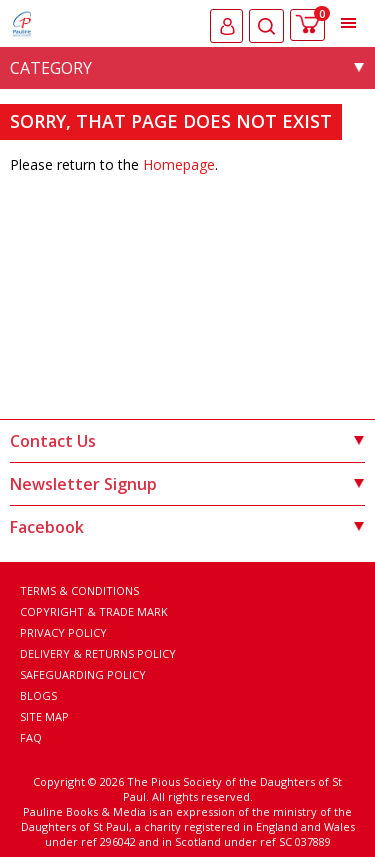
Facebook (187, 527)
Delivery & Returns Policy (98, 653)
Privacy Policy (63, 632)
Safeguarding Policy (83, 674)
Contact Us (187, 441)
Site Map (44, 716)
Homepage (179, 164)
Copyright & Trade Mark (94, 611)
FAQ (31, 737)
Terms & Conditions (79, 590)
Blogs (38, 695)
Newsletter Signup (187, 484)
